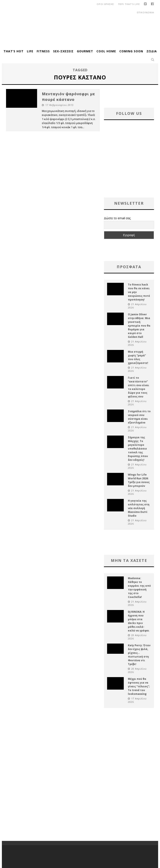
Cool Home (106, 51)
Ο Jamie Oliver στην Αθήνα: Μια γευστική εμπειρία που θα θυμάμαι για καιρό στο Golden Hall (139, 326)
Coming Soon (131, 51)
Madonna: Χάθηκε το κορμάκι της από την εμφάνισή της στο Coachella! (139, 588)
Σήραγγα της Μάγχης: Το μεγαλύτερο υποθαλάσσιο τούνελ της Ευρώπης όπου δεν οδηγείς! (138, 449)
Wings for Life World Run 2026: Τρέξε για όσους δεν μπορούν (139, 480)
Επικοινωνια (145, 12)
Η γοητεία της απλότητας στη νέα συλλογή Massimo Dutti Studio (139, 508)
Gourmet (85, 51)
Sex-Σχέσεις (63, 51)
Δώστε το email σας (117, 218)
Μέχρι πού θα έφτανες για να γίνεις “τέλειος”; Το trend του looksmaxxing (139, 686)
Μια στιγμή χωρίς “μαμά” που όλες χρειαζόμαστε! (138, 357)
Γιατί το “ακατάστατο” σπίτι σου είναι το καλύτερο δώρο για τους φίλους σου (138, 387)
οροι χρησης (105, 4)
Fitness (43, 51)
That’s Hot (14, 51)
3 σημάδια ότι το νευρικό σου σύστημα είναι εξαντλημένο (139, 417)
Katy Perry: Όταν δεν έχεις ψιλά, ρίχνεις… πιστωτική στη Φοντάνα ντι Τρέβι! (139, 655)
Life (30, 51)
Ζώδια (152, 51)
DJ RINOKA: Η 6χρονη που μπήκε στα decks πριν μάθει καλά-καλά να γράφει (139, 621)
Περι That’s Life (129, 4)
